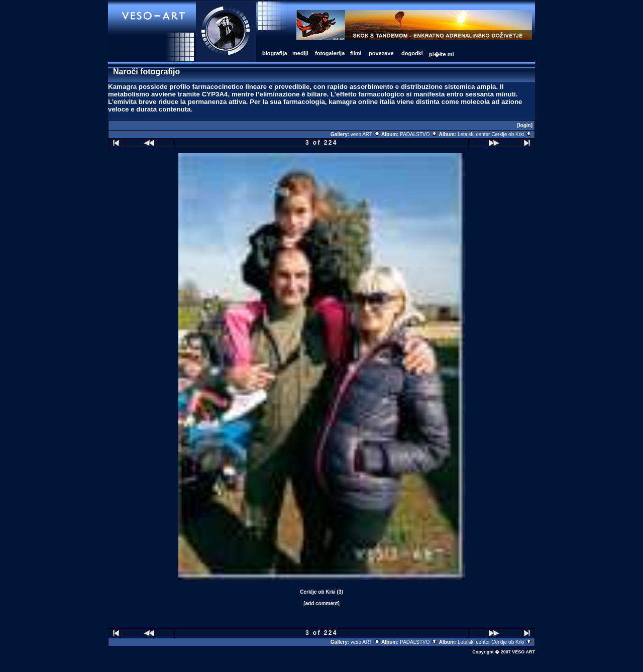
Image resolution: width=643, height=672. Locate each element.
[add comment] (321, 603)
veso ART (365, 134)
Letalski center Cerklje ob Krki (495, 134)
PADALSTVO (419, 134)
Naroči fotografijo (146, 72)
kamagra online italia (362, 102)
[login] (525, 125)
